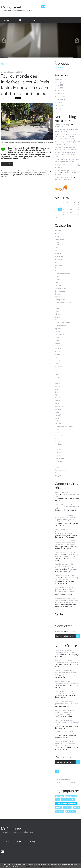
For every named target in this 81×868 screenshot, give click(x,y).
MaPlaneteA (11, 7)
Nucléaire (58, 386)
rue (23, 175)
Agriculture (59, 236)
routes (19, 175)
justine (57, 578)
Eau (56, 305)
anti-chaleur (29, 175)
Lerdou (57, 506)
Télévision (58, 447)
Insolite (57, 352)
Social (57, 429)
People (57, 398)
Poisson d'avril (60, 406)
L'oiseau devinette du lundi (67, 495)
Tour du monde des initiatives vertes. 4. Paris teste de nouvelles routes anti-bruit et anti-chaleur (25, 85)
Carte (59, 614)
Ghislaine (58, 543)
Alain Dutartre (60, 531)
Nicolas (57, 495)
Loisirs (57, 369)
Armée (57, 248)
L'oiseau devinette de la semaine (64, 532)
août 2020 (58, 102)
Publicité (58, 415)
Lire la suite (7, 164)
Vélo (56, 464)
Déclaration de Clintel (62, 129)
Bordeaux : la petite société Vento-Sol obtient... (65, 744)
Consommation (60, 288)
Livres (57, 363)
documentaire (71, 796)
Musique (58, 380)
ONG (57, 392)
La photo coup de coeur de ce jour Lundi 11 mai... (67, 165)
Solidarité (58, 432)
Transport (5, 175)
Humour (58, 340)
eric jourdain (59, 554)
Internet (58, 354)
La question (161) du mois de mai (67, 159)
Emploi (57, 317)
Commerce (59, 285)
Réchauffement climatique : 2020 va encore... (65, 544)
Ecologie (4, 173)
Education (58, 314)
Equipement (24, 173)
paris (45, 175)
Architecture (59, 245)
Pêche (57, 395)
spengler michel (60, 566)
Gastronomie (59, 334)
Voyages (58, 476)
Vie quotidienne (60, 470)
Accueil (7, 20)
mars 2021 (59, 82)
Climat (30, 171)
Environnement (13, 173)
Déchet (57, 297)
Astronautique (60, 259)
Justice (57, 357)
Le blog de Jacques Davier (67, 130)
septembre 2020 (61, 99)
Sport (57, 438)
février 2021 (59, 85)
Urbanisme (59, 461)
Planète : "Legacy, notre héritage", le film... (67, 723)
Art (56, 251)
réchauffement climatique (66, 804)
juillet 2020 (59, 105)
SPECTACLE (59, 435)
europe (76, 807)
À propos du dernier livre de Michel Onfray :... (65, 153)
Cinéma (57, 279)
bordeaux (67, 807)
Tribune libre (59, 458)
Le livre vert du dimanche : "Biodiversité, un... (66, 555)
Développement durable (41, 171)
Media (57, 375)
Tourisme (58, 450)
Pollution (58, 412)
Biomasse (58, 271)
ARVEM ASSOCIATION (63, 179)
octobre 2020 (60, 96)
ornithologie (71, 811)
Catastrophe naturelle (63, 274)
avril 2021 (58, 79)
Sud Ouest (59, 444)
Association (59, 253)
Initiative (43, 173)
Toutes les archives (61, 108)
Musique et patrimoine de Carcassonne (66, 137)
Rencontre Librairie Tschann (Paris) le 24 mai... (65, 149)
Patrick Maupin (60, 518)
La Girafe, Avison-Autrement (66, 173)
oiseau (58, 807)
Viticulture (58, 473)
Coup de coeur (60, 291)
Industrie (58, 343)
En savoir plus (15, 866)
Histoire (58, 337)
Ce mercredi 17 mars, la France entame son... (66, 673)
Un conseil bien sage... (63, 125)
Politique (58, 409)
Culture (57, 294)
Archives (20, 20)
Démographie (60, 300)
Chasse (57, 276)
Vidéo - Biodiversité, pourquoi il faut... (65, 567)
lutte (57, 800)
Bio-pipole (58, 265)
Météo (57, 377)
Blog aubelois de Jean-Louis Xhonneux (67, 144)
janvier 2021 (59, 88)
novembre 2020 (61, 94)
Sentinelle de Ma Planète (64, 427)
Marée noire (59, 372)
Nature (57, 383)
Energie (58, 320)
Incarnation (59, 127)
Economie (58, 311)
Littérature (59, 360)
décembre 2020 (61, 91)
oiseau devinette (68, 800)
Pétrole (57, 401)
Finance (57, 331)
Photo (57, 404)
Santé (57, 421)
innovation (38, 175)
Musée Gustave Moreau (63, 177)
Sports (57, 441)
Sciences (58, 424)
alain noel (59, 796)
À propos (34, 20)
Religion (58, 418)
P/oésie (73, 150)
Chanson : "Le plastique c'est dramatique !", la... (67, 578)
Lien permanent (8, 171)
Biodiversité (59, 268)
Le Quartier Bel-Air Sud (66, 161)
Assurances (59, 256)
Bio (56, 262)
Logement (58, 366)
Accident (58, 230)
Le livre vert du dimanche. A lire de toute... (65, 590)
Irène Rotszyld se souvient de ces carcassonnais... (67, 135)
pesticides (59, 811)
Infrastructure (34, 173)
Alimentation (59, 239)
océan (57, 389)
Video (57, 467)
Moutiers (58, 589)
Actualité (58, 233)
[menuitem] (7, 20)
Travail (57, 456)
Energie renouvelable (62, 323)
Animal (57, 242)
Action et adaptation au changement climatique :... (65, 520)
